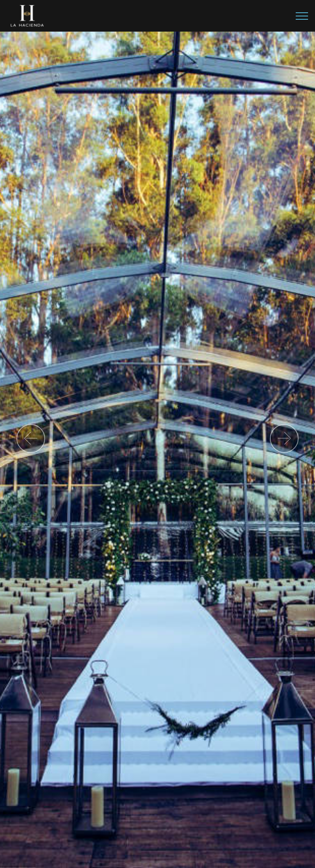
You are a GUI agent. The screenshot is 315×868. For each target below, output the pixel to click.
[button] (31, 439)
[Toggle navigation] (302, 16)
